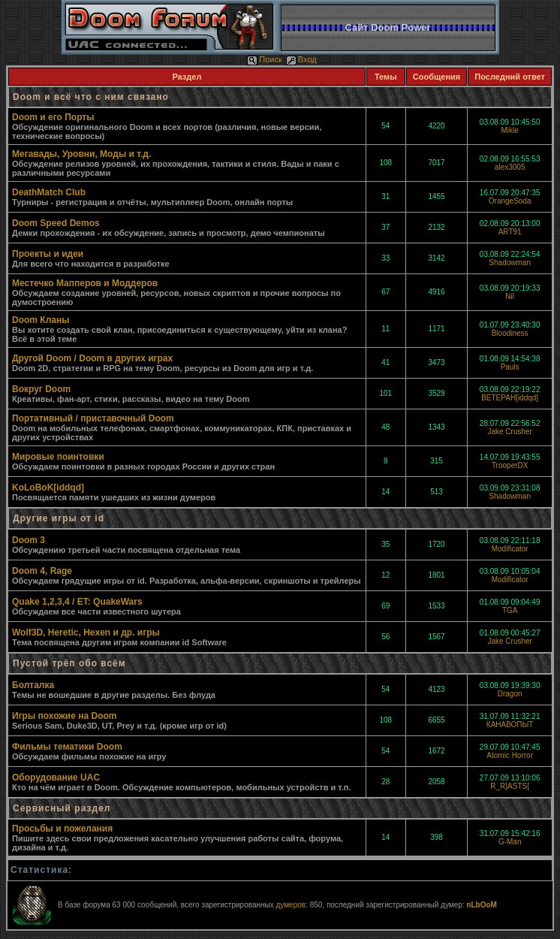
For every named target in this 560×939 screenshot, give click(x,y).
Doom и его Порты (53, 117)
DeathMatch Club (49, 192)
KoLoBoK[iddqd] (48, 488)
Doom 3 (29, 540)
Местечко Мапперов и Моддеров (85, 283)
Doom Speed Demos (56, 223)
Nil (510, 296)
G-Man (510, 842)
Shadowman (510, 263)
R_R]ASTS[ (510, 786)
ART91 (510, 232)
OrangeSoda (510, 201)
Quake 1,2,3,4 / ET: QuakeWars (77, 602)
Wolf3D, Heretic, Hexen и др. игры (86, 633)
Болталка (33, 685)
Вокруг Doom (41, 389)
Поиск (264, 59)
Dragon (510, 694)
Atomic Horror (510, 755)
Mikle (509, 130)
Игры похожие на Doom (65, 716)
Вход (301, 59)
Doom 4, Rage (42, 571)
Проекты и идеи (48, 254)
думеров (291, 905)
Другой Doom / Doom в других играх (92, 358)
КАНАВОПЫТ (510, 725)
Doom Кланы (41, 320)
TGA (510, 610)
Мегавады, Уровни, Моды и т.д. (81, 154)
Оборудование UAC (56, 777)
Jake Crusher (509, 432)
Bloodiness (510, 333)
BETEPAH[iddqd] (510, 398)
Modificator (510, 549)
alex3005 (510, 167)
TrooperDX (510, 465)
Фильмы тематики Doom (67, 747)
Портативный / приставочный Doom (93, 418)
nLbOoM (482, 905)
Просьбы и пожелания (62, 829)
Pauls (510, 367)
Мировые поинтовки (58, 457)
